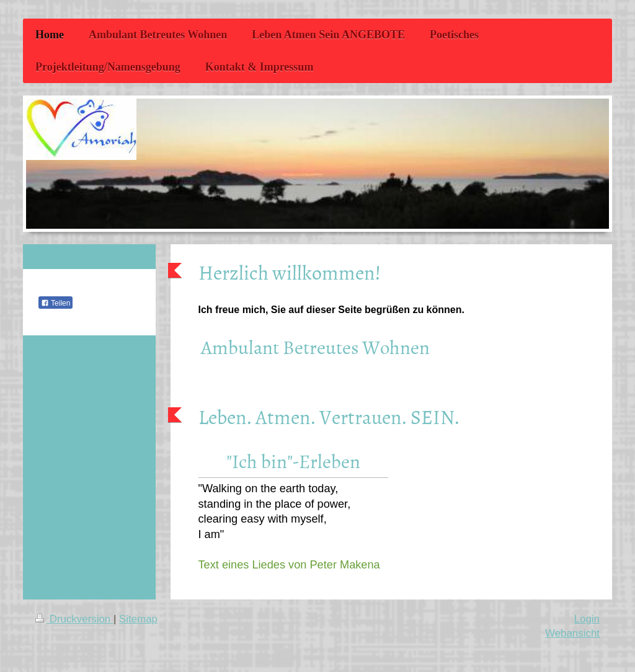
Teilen (56, 303)
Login (587, 619)
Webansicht (572, 633)
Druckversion (74, 619)
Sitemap (138, 619)
